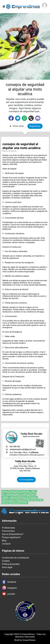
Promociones (8, 531)
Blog (4, 541)
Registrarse (35, 126)
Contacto (6, 544)
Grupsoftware (29, 640)
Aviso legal (7, 567)
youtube (8, 594)
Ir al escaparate (26, 480)
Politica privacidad (11, 564)
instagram (9, 588)
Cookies (6, 561)
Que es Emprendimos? (13, 534)
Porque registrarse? (11, 537)
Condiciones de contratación (16, 558)
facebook (9, 582)
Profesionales (9, 528)
